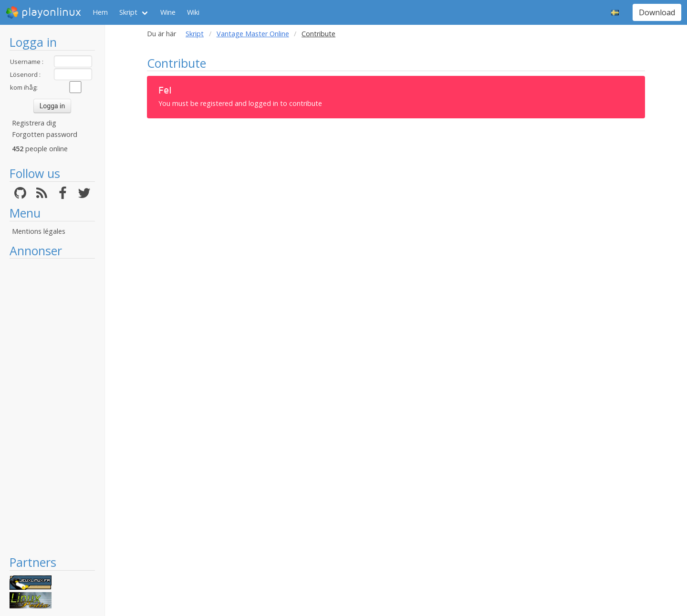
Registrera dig (34, 123)
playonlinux (43, 12)
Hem (100, 12)
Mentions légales (39, 231)
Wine (168, 12)
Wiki (193, 12)
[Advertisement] (52, 407)
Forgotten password (45, 134)
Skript (128, 12)
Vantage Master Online (253, 34)
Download (657, 12)
